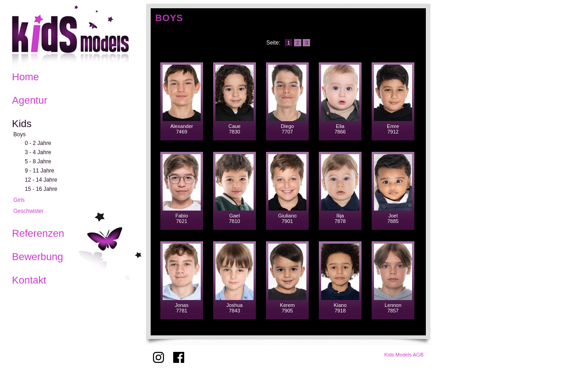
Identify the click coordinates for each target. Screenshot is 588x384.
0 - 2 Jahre (38, 143)
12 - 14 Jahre (41, 180)
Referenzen (38, 233)
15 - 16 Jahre (41, 189)
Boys (20, 134)
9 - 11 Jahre (40, 171)
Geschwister (28, 211)
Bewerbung (37, 257)
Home (25, 77)
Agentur (30, 100)
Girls (19, 200)
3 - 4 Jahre (38, 152)
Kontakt (29, 280)
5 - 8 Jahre (38, 161)
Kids (22, 124)
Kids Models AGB (404, 355)
